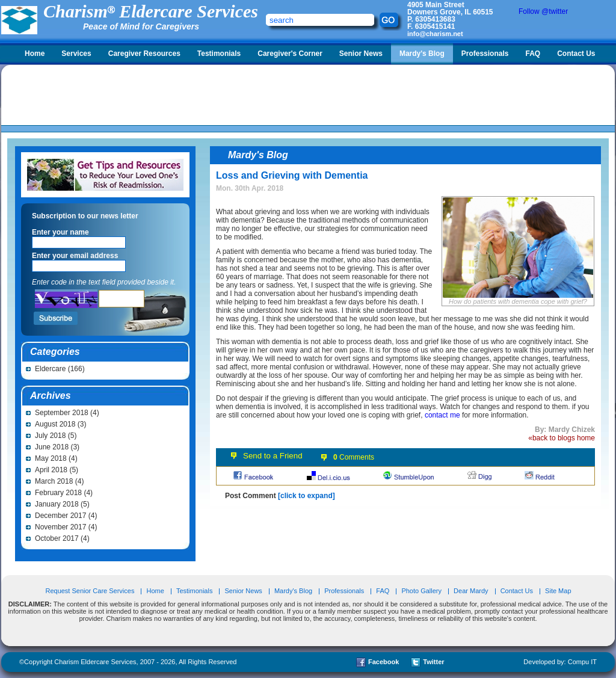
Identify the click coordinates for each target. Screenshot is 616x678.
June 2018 (52, 447)
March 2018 (54, 481)
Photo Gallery (421, 591)
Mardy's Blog (422, 54)
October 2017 (57, 538)
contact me (442, 415)
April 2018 (51, 470)
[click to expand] (306, 496)
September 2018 (62, 413)
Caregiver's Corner (290, 54)
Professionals (485, 54)
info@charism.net (435, 34)
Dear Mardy (471, 591)
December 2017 (60, 516)
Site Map (558, 591)
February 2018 (58, 493)
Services (76, 54)
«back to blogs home (562, 438)
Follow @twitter (543, 11)
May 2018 (51, 458)
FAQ (533, 54)
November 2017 (60, 527)
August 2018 (55, 424)
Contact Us (576, 54)
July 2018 (50, 436)
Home (35, 54)
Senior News (361, 54)
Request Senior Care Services (91, 591)
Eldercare (50, 369)
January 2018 (57, 504)
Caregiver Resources (144, 54)
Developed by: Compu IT (560, 662)
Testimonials (219, 54)
